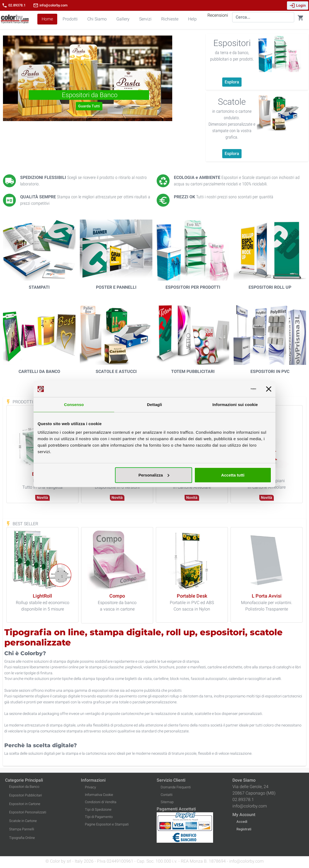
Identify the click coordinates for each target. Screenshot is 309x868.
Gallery (123, 19)
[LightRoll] (42, 596)
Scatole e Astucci (116, 371)
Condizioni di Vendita (101, 802)
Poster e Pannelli (116, 287)
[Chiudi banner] (269, 389)
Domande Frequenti (176, 787)
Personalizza (154, 475)
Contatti (167, 795)
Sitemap (167, 802)
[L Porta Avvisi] (267, 596)
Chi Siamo (97, 19)
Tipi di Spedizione (98, 809)
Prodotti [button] (70, 19)
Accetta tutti (233, 475)
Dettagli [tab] (154, 405)
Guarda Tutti (89, 106)
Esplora (232, 82)
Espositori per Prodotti (193, 287)
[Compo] (117, 596)
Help (192, 19)
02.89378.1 (14, 5)
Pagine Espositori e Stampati (107, 824)
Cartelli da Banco (39, 371)
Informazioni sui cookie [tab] (235, 405)
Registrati (244, 829)
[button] (16, 78)
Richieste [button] (170, 19)
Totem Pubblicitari (193, 371)
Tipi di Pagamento (99, 817)
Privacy (90, 787)
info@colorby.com (50, 5)
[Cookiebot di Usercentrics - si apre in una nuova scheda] (233, 389)
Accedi (242, 822)
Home (47, 19)
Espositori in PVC (270, 371)
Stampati (39, 287)
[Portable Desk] (192, 596)
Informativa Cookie (99, 795)
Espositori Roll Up (270, 287)
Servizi (145, 19)
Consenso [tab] (74, 405)
